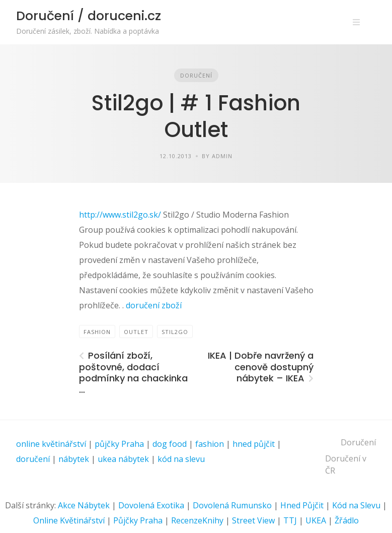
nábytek (74, 459)
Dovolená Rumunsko (232, 505)
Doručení (196, 75)
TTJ (290, 520)
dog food (170, 444)
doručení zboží (153, 305)
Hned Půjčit (302, 505)
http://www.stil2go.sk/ (121, 215)
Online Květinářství (69, 520)
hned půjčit (254, 444)
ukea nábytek (123, 459)
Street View (253, 520)
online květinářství (51, 444)
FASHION (97, 332)
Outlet (136, 332)
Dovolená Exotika (151, 505)
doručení (33, 459)
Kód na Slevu (356, 505)
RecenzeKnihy (197, 520)
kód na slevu (181, 459)
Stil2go (175, 332)
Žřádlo (347, 520)
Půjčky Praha (138, 520)
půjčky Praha (119, 444)
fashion (210, 444)
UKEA (316, 520)
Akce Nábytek (84, 505)
